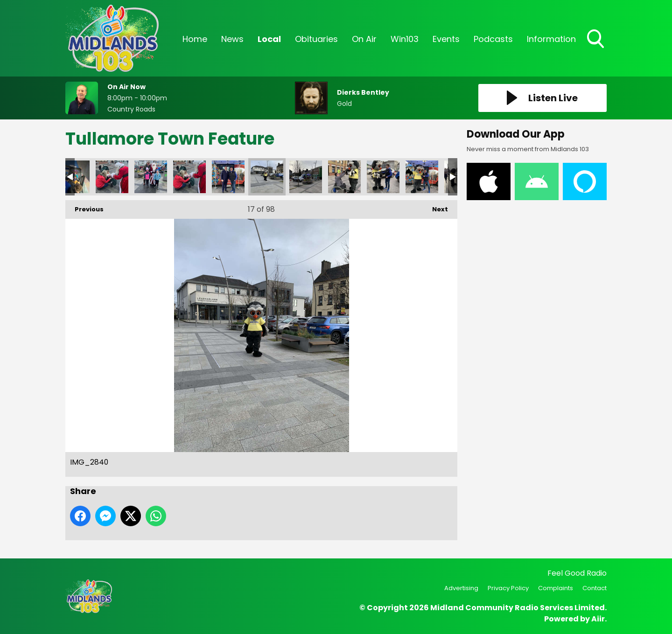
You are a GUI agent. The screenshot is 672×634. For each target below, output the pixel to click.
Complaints (556, 588)
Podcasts (493, 39)
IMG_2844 (344, 177)
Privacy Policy (508, 588)
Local (269, 39)
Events (446, 39)
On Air (364, 39)
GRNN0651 (189, 177)
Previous (84, 207)
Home (195, 39)
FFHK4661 (112, 177)
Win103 (405, 39)
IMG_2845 (383, 177)
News (232, 39)
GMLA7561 (151, 177)
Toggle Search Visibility (596, 40)
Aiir (598, 619)
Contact (595, 588)
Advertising (461, 588)
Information (551, 39)
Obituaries (316, 39)
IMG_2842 (306, 177)
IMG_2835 (228, 177)
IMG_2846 (422, 177)
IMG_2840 (267, 177)
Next (435, 207)
